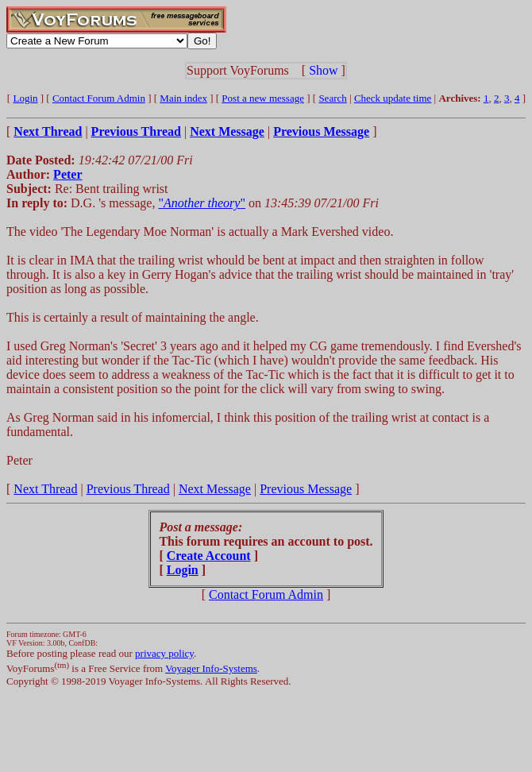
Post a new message (263, 98)
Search (332, 98)
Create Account (209, 556)
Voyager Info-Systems (211, 668)
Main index (183, 98)
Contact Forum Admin (99, 98)
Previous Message (306, 489)
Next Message (215, 489)
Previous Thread (128, 489)
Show (323, 70)
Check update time (393, 98)
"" (201, 203)
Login (25, 98)
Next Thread (45, 489)
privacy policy (164, 653)
